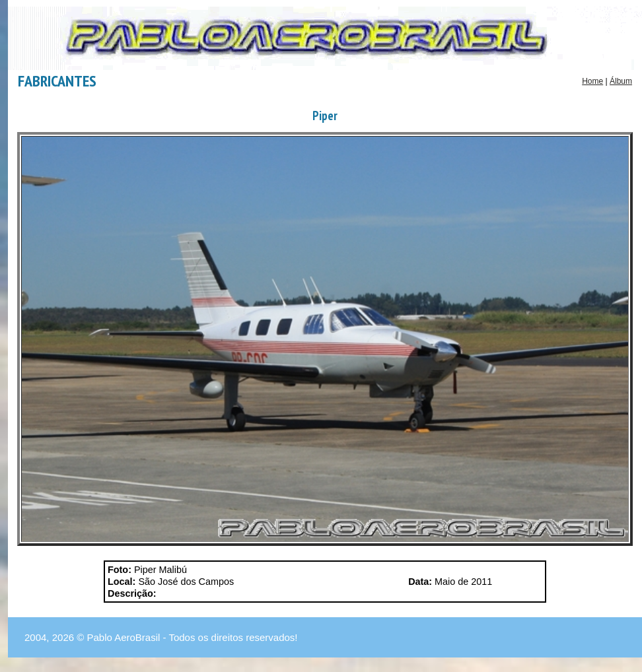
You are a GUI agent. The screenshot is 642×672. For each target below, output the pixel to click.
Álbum (621, 81)
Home (592, 81)
